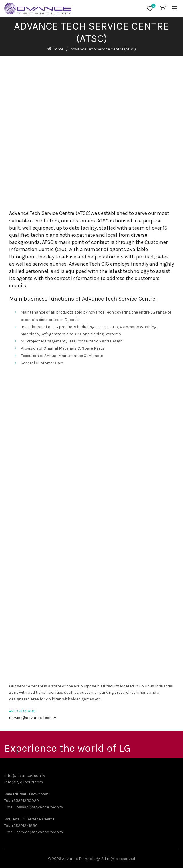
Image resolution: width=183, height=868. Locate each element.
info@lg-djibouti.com (24, 782)
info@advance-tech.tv (25, 776)
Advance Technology (81, 859)
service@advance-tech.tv (33, 718)
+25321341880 (22, 711)
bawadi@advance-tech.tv (40, 807)
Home (58, 49)
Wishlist (153, 6)
